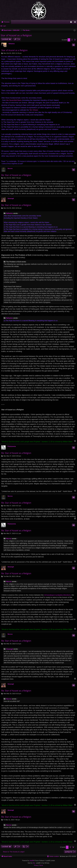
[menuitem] (71, 22)
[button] (75, 40)
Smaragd (11, 198)
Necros (10, 168)
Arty (34, 863)
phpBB (32, 861)
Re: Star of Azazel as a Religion (16, 175)
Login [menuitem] (76, 23)
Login (4, 26)
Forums (7, 22)
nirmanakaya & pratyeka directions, (58, 595)
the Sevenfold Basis (14, 100)
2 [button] (72, 40)
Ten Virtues (34, 110)
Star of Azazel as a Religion (16, 35)
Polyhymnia (12, 446)
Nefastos (12, 44)
